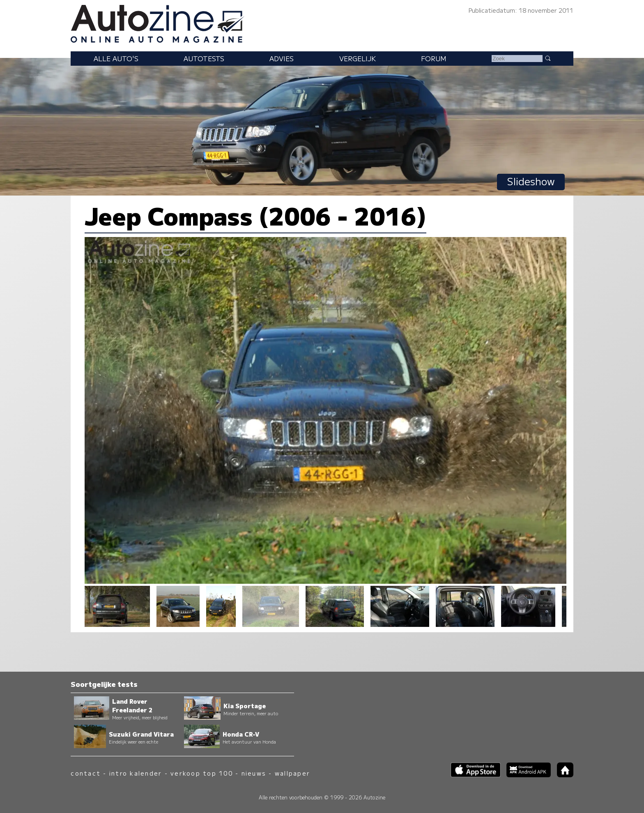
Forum (434, 58)
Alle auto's (116, 58)
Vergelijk (358, 58)
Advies (282, 58)
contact (86, 773)
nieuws (254, 773)
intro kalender (136, 773)
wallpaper (292, 773)
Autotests (204, 58)
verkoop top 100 (202, 773)
